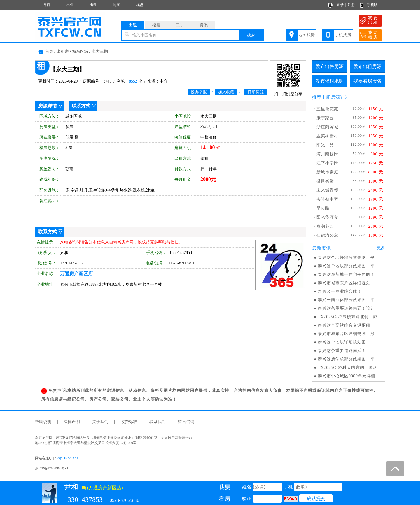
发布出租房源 (367, 66)
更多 (381, 248)
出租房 (63, 51)
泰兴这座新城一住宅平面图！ (346, 275)
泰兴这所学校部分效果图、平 (346, 359)
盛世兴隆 (325, 181)
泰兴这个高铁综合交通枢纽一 (346, 325)
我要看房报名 (367, 81)
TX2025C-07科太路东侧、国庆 (348, 368)
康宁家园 (325, 118)
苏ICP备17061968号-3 (51, 468)
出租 (93, 5)
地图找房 (307, 35)
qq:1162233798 (68, 458)
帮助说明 (43, 422)
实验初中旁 (327, 199)
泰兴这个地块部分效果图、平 (346, 258)
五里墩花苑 (327, 109)
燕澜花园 (325, 226)
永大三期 (100, 51)
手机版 (372, 5)
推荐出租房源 (326, 97)
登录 (340, 5)
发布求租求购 (330, 81)
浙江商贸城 (327, 127)
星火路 (323, 208)
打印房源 (256, 92)
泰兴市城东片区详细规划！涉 (346, 334)
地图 (117, 5)
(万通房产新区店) (102, 488)
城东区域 (80, 51)
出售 (70, 5)
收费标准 (129, 422)
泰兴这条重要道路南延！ (342, 351)
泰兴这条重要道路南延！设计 (346, 308)
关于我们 (100, 422)
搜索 (251, 35)
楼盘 (140, 5)
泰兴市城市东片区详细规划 (344, 283)
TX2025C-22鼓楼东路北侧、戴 (348, 317)
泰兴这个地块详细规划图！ (344, 342)
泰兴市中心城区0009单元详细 (347, 376)
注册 (351, 5)
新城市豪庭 (327, 172)
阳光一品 (325, 145)
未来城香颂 (327, 190)
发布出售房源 (330, 66)
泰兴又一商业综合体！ (340, 291)
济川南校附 (327, 154)
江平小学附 (327, 163)
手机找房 (343, 35)
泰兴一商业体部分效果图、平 (346, 300)
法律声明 (72, 422)
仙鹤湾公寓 (327, 235)
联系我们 (157, 422)
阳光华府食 (327, 217)
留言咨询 (186, 422)
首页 (47, 5)
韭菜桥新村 (327, 136)
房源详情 (48, 106)
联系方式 (81, 106)
